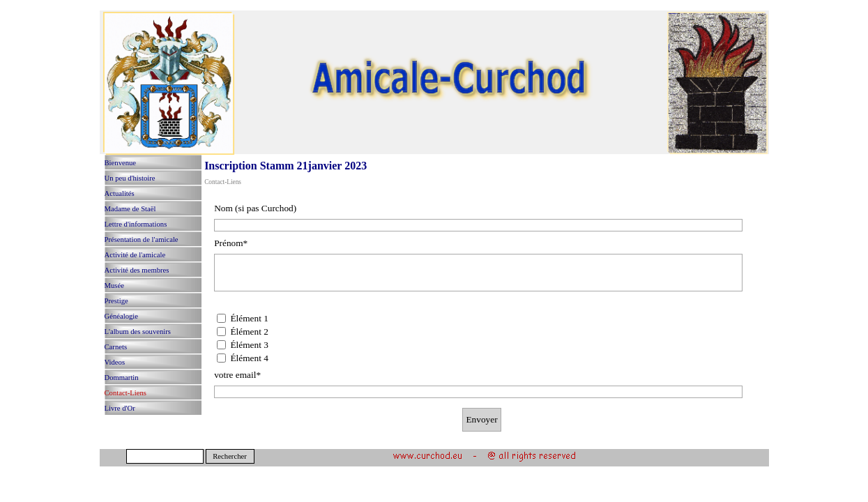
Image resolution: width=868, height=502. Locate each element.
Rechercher (230, 456)
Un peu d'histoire (130, 178)
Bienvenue (121, 163)
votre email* (237, 375)
